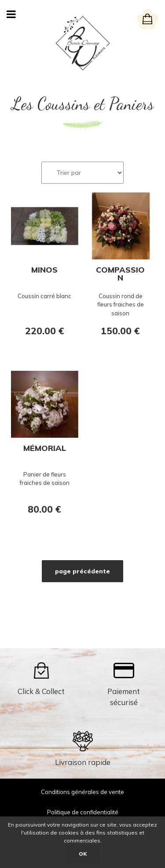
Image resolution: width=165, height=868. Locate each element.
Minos (44, 270)
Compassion (120, 274)
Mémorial (45, 449)
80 (44, 509)
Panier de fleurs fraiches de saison (45, 479)
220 (45, 331)
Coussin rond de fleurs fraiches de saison (121, 305)
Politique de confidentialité (83, 812)
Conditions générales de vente (82, 792)
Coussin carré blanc (44, 296)
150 (120, 331)
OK (83, 854)
